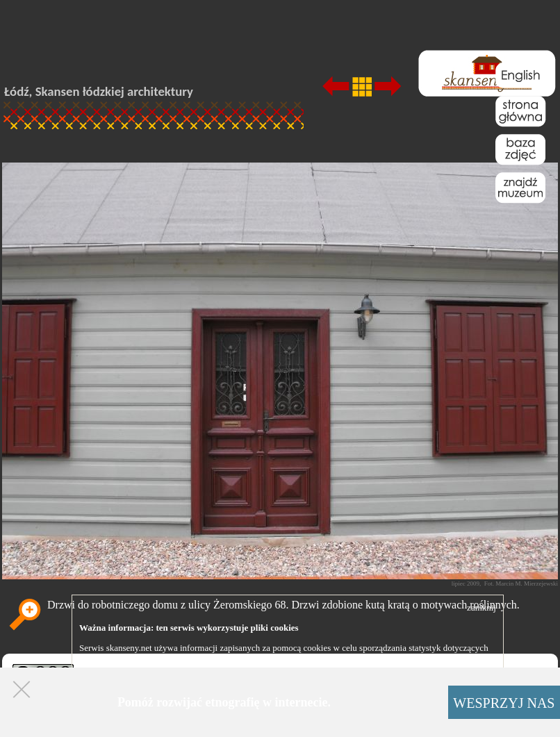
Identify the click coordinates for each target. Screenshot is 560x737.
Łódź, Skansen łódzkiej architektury (99, 91)
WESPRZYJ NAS (504, 703)
